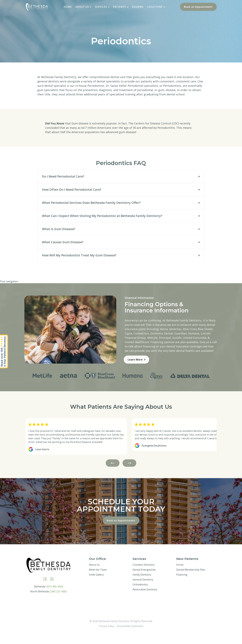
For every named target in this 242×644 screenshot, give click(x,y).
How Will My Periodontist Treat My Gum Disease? (79, 268)
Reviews (138, 7)
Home (68, 7)
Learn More (124, 360)
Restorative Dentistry (145, 601)
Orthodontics (140, 596)
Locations (156, 7)
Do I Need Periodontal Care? (63, 189)
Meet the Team (98, 581)
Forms (180, 576)
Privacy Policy (107, 637)
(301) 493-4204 (54, 598)
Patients (121, 7)
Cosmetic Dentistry (144, 576)
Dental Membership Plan (191, 581)
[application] (91, 7)
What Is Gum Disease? (59, 242)
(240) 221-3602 (58, 603)
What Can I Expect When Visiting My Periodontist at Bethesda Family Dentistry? (102, 229)
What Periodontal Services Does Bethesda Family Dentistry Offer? (91, 216)
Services (102, 7)
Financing (182, 586)
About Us (83, 7)
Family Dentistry (142, 586)
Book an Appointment (198, 7)
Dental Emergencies (144, 581)
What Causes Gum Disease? (63, 255)
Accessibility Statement (130, 637)
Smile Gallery (96, 586)
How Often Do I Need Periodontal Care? (72, 202)
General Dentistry (143, 591)
